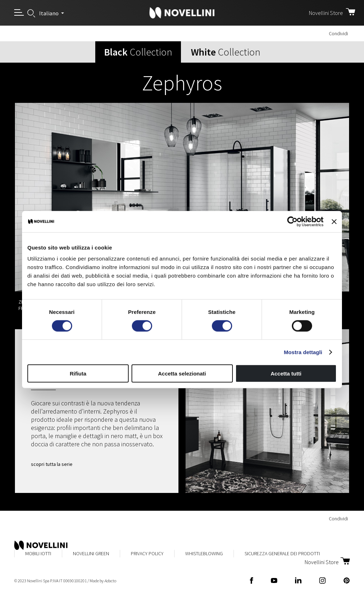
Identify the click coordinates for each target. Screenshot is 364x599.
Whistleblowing (204, 553)
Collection (138, 52)
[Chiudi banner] (334, 221)
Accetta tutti (286, 374)
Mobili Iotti (38, 553)
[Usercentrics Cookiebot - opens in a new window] (292, 221)
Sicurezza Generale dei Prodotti (282, 553)
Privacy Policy (147, 553)
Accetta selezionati (182, 374)
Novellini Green (91, 553)
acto (110, 581)
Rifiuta (78, 374)
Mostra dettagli (303, 352)
